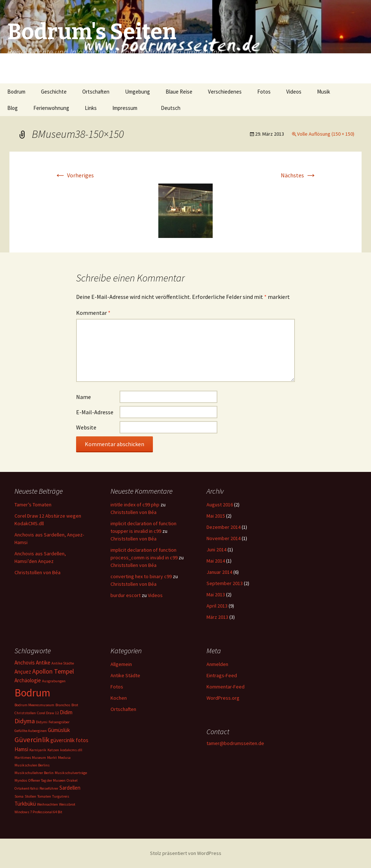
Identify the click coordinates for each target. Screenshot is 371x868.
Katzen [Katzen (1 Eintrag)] (53, 750)
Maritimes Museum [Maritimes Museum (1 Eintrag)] (30, 758)
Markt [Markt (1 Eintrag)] (52, 758)
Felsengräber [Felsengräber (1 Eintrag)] (59, 722)
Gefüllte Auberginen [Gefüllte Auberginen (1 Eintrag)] (31, 731)
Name (84, 397)
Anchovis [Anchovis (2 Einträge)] (25, 663)
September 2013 (225, 583)
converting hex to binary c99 (141, 576)
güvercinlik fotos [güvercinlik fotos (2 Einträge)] (69, 740)
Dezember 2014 (224, 527)
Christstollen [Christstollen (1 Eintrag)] (25, 713)
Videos (294, 92)
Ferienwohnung (51, 108)
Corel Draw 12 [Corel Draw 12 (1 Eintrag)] (48, 713)
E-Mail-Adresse (95, 412)
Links (91, 108)
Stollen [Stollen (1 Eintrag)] (30, 796)
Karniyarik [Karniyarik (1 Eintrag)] (38, 750)
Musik (324, 92)
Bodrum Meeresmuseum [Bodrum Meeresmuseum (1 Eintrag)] (34, 705)
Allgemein (121, 664)
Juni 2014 (216, 550)
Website (86, 427)
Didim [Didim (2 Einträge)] (66, 712)
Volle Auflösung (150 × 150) (326, 134)
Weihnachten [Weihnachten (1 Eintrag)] (47, 804)
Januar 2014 (219, 572)
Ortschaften (96, 92)
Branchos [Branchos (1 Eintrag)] (63, 705)
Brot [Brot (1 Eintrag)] (75, 705)
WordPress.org (223, 698)
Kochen (119, 698)
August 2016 (220, 505)
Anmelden (217, 664)
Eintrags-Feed (222, 675)
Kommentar (93, 313)
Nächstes (299, 175)
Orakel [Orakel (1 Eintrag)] (72, 780)
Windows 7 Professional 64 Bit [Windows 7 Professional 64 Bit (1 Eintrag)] (38, 812)
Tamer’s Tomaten (34, 505)
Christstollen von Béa (37, 572)
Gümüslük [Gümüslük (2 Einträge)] (59, 730)
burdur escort (126, 595)
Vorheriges (74, 175)
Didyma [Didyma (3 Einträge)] (25, 721)
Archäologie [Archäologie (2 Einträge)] (28, 680)
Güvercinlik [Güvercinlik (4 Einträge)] (32, 740)
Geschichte (54, 92)
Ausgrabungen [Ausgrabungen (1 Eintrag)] (54, 681)
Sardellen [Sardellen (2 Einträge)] (70, 788)
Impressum (125, 108)
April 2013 (217, 606)
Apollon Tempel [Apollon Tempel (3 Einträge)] (53, 671)
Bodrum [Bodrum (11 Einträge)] (32, 693)
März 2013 (217, 617)
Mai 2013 (216, 595)
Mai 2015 (216, 516)
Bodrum (16, 92)
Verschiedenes (225, 92)
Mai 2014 (216, 561)
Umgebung (137, 92)
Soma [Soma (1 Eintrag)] (19, 796)
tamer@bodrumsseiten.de (235, 743)
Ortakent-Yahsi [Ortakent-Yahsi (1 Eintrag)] (26, 788)
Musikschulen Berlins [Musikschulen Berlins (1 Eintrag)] (32, 765)
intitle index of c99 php (135, 505)
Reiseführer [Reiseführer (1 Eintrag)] (49, 788)
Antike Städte (125, 675)
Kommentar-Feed (226, 687)
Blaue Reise (179, 92)
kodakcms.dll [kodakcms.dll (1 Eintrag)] (71, 750)
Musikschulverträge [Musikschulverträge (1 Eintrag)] (71, 773)
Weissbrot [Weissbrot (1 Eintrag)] (67, 804)
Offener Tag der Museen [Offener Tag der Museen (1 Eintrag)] (47, 780)
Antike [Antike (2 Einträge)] (43, 663)
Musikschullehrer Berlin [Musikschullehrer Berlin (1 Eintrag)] (34, 773)
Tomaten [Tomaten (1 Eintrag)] (44, 796)
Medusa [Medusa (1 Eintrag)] (64, 758)
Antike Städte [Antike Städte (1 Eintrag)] (63, 663)
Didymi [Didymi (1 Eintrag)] (42, 722)
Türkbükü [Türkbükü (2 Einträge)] (25, 804)
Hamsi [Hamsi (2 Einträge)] (21, 749)
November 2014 (224, 538)
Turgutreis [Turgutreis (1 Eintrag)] (61, 796)
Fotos (264, 92)
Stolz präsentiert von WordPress (186, 853)
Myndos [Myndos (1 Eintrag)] (21, 780)
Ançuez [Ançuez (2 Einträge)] (23, 672)
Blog (12, 108)
